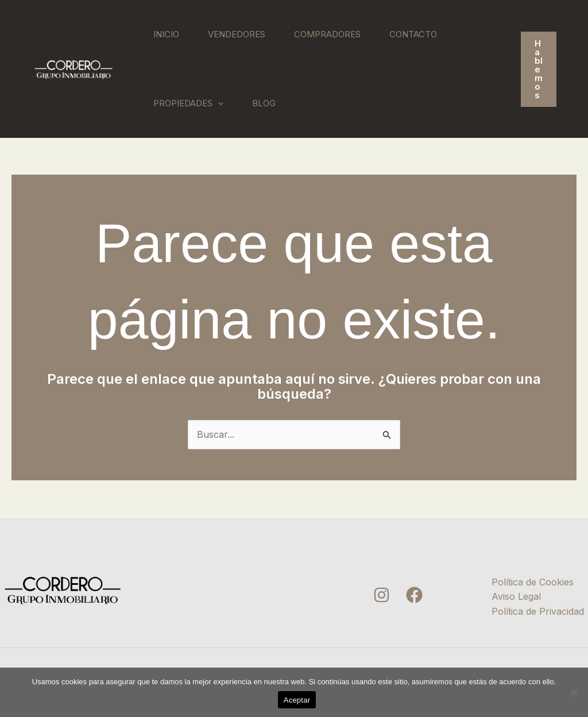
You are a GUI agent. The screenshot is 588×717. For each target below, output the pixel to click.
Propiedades (188, 103)
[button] (539, 69)
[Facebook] (414, 595)
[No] (574, 692)
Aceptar (297, 700)
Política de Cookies (533, 582)
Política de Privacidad (538, 611)
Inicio (166, 34)
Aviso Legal (516, 596)
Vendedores (237, 34)
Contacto (413, 34)
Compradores (327, 34)
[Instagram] (382, 595)
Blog (264, 103)
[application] (218, 103)
